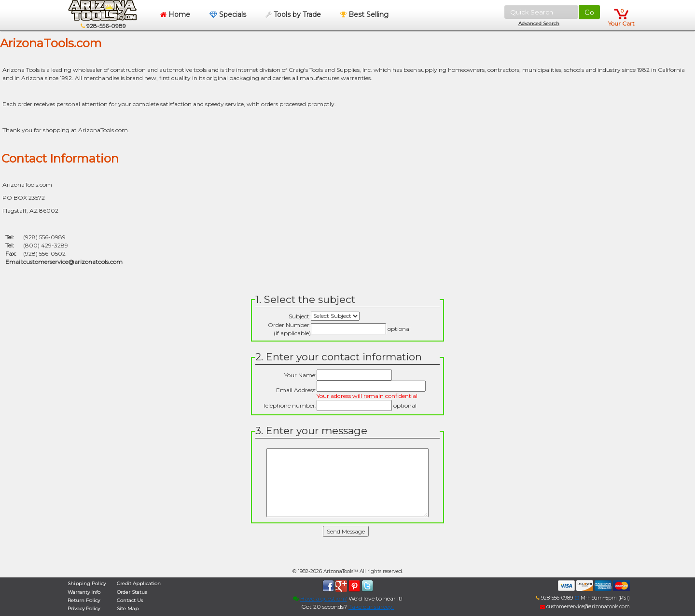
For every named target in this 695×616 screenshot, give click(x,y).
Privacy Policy (84, 609)
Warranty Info (84, 592)
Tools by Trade (293, 14)
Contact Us (130, 600)
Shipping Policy (87, 583)
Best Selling (364, 14)
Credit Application (139, 583)
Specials (228, 14)
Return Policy (84, 600)
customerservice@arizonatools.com (73, 262)
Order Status (132, 592)
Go (589, 13)
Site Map (128, 609)
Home (175, 14)
